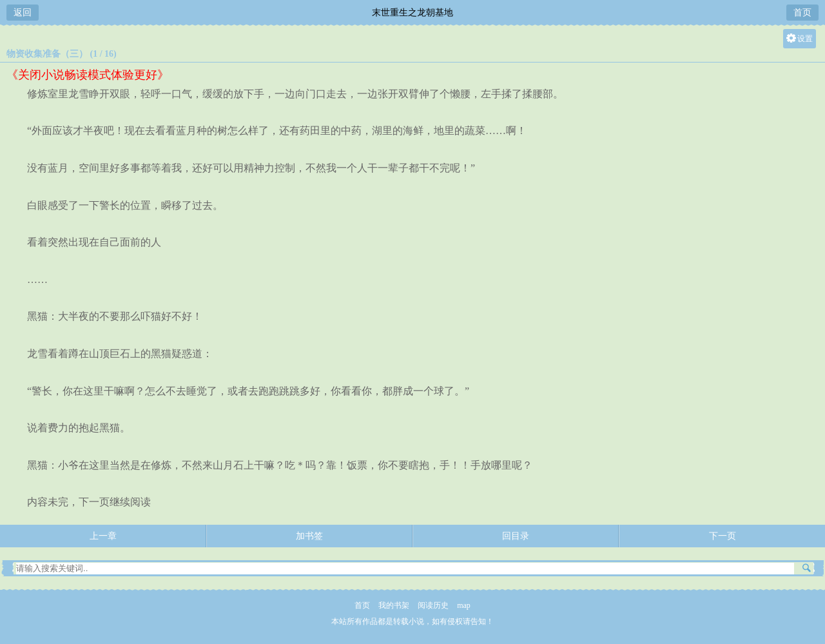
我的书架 (394, 605)
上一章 (103, 536)
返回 (23, 13)
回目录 (516, 536)
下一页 (723, 536)
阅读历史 (433, 605)
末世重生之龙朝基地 (412, 13)
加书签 (309, 536)
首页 (802, 13)
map (464, 605)
